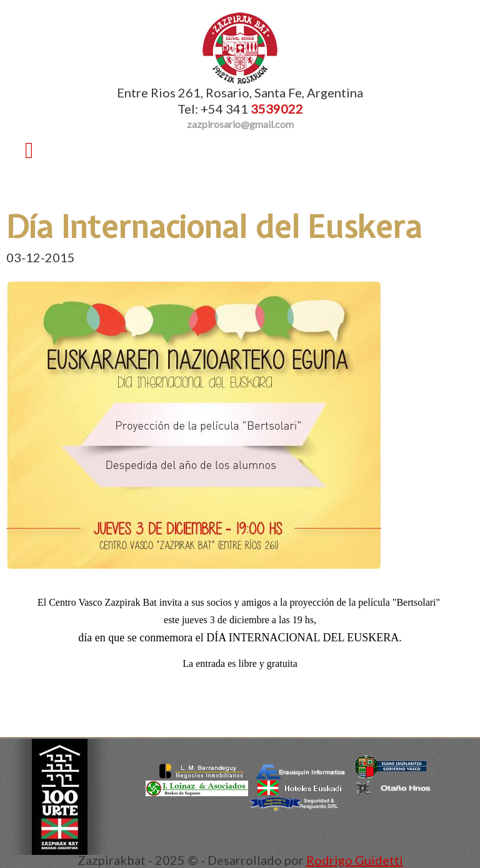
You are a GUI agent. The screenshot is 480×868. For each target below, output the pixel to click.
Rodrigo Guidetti (355, 860)
